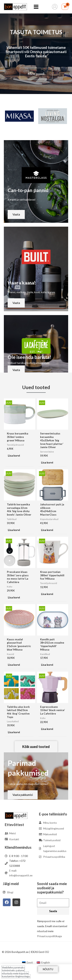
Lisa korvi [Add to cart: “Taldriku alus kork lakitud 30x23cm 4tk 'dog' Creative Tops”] (14, 732)
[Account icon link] (55, 7)
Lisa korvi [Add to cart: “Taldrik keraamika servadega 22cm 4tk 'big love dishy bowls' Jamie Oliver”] (14, 530)
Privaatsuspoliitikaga (49, 936)
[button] (8, 116)
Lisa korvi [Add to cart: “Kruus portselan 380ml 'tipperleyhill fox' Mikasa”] (47, 594)
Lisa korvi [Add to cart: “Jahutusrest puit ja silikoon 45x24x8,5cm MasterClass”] (47, 530)
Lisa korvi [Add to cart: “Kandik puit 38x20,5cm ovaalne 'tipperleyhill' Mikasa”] (47, 665)
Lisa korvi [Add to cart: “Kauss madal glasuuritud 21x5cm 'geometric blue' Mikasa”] (14, 665)
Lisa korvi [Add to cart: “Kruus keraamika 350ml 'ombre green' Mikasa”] (14, 455)
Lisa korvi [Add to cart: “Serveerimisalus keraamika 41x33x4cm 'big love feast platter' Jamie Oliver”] (47, 462)
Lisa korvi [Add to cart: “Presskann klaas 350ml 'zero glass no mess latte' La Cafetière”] (14, 597)
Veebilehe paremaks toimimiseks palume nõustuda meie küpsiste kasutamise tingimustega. (16, 972)
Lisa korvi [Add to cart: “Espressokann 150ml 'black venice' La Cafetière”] (47, 729)
